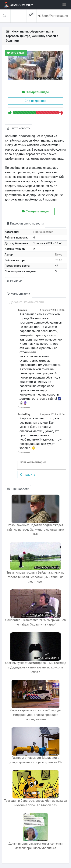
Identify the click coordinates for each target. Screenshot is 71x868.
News (59, 255)
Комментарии (18, 294)
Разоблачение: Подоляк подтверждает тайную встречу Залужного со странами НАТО (36, 530)
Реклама (15, 281)
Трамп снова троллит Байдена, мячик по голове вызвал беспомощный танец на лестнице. (36, 577)
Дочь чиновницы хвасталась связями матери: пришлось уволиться (35, 846)
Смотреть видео (35, 92)
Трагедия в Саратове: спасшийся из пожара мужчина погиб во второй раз (35, 803)
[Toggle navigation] (64, 4)
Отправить (28, 475)
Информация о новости (25, 223)
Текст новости (18, 128)
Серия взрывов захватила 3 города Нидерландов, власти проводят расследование (36, 715)
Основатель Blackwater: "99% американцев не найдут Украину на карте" (35, 622)
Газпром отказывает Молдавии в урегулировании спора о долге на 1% (35, 760)
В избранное (36, 101)
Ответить (24, 407)
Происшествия (43, 232)
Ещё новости (18, 489)
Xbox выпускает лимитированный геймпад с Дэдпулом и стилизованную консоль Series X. (35, 667)
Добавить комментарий (27, 302)
